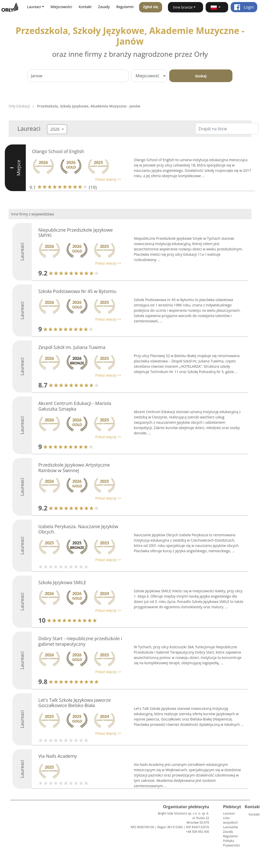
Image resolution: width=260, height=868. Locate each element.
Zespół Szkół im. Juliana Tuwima (72, 347)
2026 (56, 129)
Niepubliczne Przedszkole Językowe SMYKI (75, 233)
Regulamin (125, 7)
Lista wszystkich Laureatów (231, 823)
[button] (217, 7)
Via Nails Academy (58, 756)
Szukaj (201, 76)
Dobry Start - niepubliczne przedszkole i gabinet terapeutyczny (80, 641)
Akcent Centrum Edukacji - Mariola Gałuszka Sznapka (75, 406)
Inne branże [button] (183, 7)
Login (244, 7)
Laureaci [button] (34, 7)
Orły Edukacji (19, 106)
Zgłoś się (151, 7)
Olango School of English (58, 151)
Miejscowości (61, 7)
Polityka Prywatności (232, 843)
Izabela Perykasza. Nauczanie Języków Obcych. (78, 529)
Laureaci (229, 813)
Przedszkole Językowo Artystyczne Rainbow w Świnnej (74, 468)
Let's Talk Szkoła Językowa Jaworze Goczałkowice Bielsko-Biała (74, 703)
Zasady (104, 7)
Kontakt (85, 7)
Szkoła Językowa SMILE (62, 582)
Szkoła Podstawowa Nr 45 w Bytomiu (77, 291)
